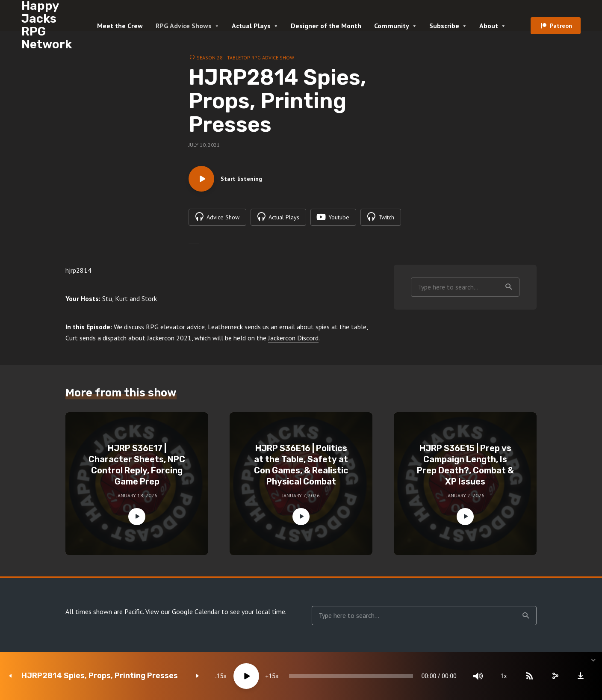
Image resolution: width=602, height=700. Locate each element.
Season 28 (210, 58)
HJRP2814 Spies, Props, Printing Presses (100, 676)
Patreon (561, 26)
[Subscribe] (529, 676)
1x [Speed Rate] (504, 676)
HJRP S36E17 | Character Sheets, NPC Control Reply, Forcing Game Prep (137, 465)
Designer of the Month (326, 26)
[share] (555, 676)
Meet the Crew (120, 26)
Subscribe (444, 26)
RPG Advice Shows (184, 26)
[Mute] (478, 676)
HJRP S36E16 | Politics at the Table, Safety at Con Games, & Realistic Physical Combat (301, 465)
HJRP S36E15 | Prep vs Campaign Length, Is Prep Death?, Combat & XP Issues (465, 465)
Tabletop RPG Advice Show (261, 58)
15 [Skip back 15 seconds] (220, 676)
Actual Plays (251, 26)
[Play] (246, 676)
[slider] (351, 676)
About (489, 26)
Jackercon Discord (293, 338)
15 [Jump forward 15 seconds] (272, 676)
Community (392, 26)
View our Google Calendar (183, 611)
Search (509, 287)
